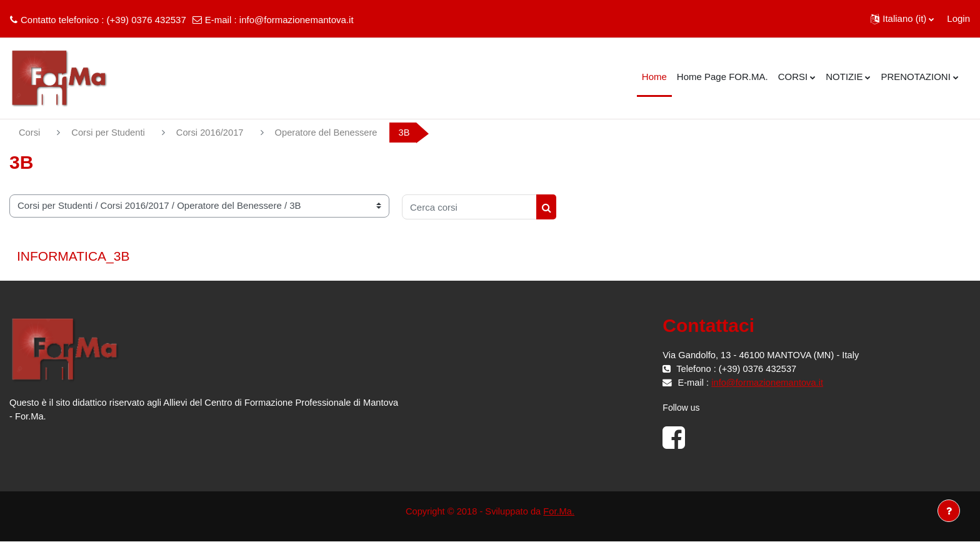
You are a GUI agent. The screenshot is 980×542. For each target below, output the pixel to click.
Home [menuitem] (654, 77)
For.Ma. (560, 511)
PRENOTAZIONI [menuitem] (915, 77)
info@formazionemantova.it (297, 20)
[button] (902, 19)
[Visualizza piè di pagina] (949, 511)
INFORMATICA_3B (73, 257)
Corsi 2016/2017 (212, 132)
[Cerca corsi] (469, 208)
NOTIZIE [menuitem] (844, 77)
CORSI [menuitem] (793, 77)
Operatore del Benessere (331, 132)
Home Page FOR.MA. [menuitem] (722, 77)
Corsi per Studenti (109, 132)
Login (958, 18)
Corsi (30, 132)
